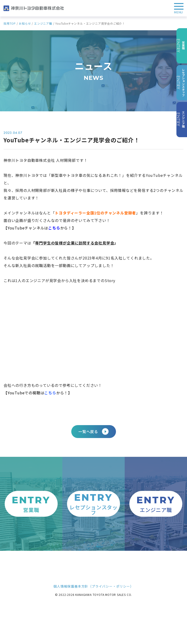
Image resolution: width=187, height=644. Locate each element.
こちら (50, 393)
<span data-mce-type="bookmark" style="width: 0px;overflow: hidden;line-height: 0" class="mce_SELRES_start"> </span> (88, 332)
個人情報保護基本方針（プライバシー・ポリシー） (93, 586)
